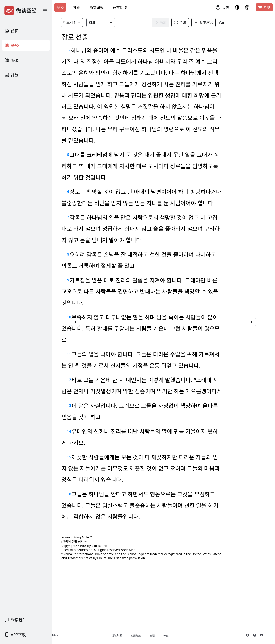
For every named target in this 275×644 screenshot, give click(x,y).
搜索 (77, 8)
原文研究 (97, 8)
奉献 (264, 7)
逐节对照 (120, 8)
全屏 (188, 22)
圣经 (60, 8)
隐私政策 (139, 635)
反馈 (174, 635)
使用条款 (158, 636)
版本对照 (212, 22)
